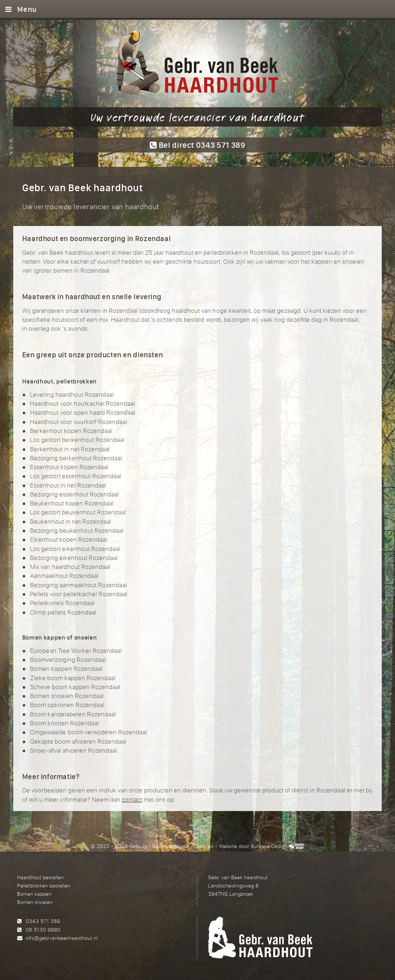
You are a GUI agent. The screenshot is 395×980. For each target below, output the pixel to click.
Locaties (204, 846)
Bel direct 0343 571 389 (197, 145)
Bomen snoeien (35, 902)
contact (132, 799)
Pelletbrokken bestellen (44, 885)
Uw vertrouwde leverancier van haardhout (197, 117)
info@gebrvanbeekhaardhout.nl (62, 938)
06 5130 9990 (43, 930)
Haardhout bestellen (41, 877)
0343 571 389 (43, 921)
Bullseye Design (269, 846)
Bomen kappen (34, 894)
